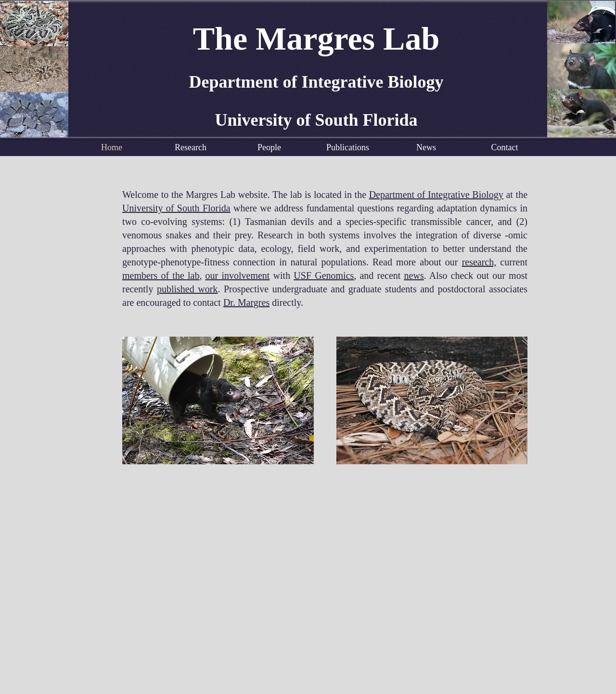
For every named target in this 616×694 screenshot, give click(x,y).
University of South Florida (176, 208)
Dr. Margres (246, 302)
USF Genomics (324, 275)
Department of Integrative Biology (436, 195)
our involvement (238, 275)
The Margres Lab (316, 39)
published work (187, 289)
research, (479, 262)
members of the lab (161, 275)
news (414, 275)
